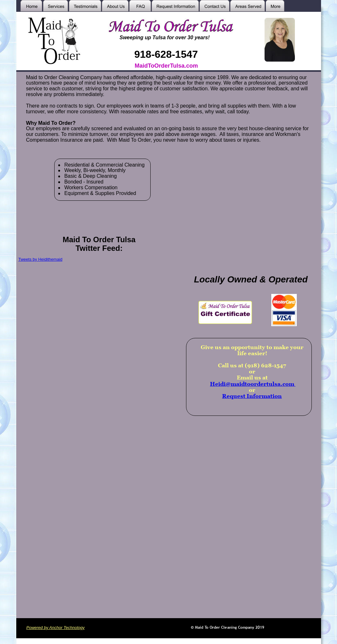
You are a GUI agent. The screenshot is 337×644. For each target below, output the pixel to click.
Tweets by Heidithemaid (41, 259)
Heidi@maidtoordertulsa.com (253, 384)
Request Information (252, 396)
